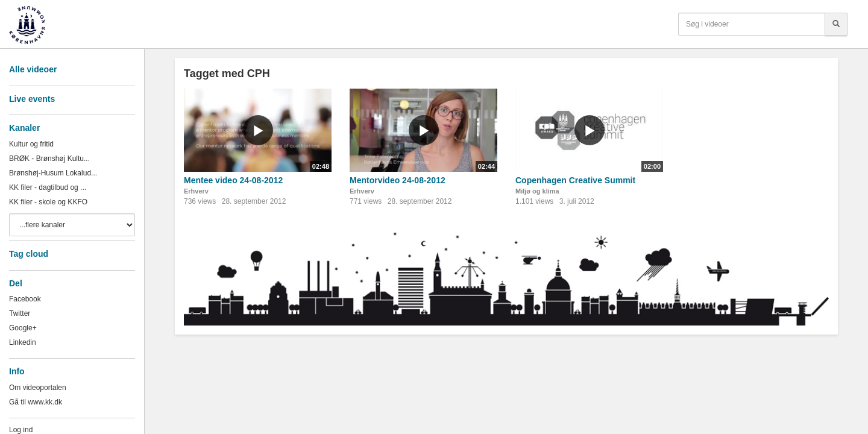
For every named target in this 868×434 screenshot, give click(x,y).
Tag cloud (29, 254)
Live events (32, 99)
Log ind (21, 430)
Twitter (20, 313)
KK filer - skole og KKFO (48, 202)
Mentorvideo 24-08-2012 (398, 180)
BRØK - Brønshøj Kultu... (49, 159)
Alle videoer (33, 69)
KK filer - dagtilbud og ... (48, 187)
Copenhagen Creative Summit (575, 180)
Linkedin (23, 342)
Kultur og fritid (31, 144)
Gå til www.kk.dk (36, 402)
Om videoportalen (38, 388)
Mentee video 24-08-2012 (233, 180)
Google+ (23, 328)
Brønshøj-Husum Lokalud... (53, 173)
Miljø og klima (537, 191)
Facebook (25, 299)
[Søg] (836, 24)
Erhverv (196, 191)
